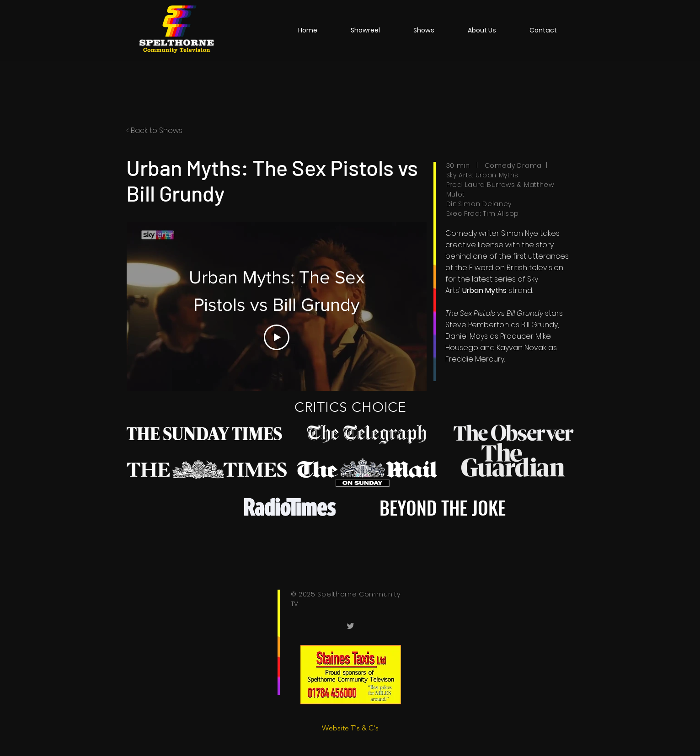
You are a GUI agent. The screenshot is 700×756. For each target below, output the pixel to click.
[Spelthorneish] (350, 626)
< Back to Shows (154, 130)
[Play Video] (277, 337)
